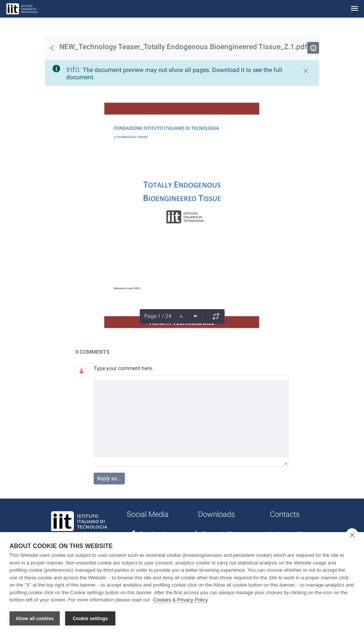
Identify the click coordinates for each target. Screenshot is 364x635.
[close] (352, 535)
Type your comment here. (124, 368)
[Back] (52, 48)
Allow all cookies (35, 619)
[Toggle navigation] (354, 9)
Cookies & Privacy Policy (180, 600)
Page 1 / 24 (158, 316)
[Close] (306, 71)
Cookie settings (90, 619)
